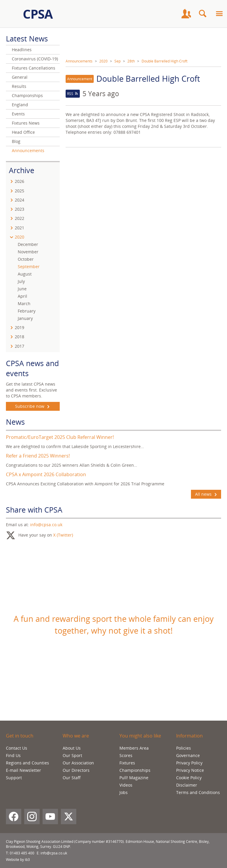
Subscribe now (33, 406)
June (22, 289)
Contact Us (17, 748)
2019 (20, 327)
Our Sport (72, 755)
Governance (188, 755)
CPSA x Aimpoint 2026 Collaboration (46, 474)
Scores (126, 755)
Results (19, 86)
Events (18, 114)
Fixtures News (26, 123)
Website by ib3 (18, 860)
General (20, 77)
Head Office (23, 132)
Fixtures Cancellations (34, 68)
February (27, 311)
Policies (184, 748)
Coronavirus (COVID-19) (35, 59)
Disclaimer (187, 785)
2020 (103, 61)
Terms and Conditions (198, 792)
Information (189, 736)
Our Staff (72, 778)
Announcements (79, 61)
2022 (20, 218)
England (20, 105)
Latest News (27, 38)
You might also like (140, 736)
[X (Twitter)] (69, 817)
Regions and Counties (27, 763)
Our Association (78, 763)
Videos (126, 785)
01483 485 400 (22, 853)
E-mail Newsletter (23, 770)
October (26, 259)
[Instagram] (32, 817)
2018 (20, 337)
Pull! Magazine (134, 778)
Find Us (13, 755)
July (21, 281)
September (29, 266)
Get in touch (20, 736)
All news (206, 494)
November (28, 252)
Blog (16, 141)
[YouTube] (50, 817)
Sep (117, 61)
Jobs (124, 792)
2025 (20, 191)
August (25, 274)
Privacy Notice (190, 770)
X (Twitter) (63, 535)
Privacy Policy (189, 763)
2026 (20, 181)
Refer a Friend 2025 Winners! (38, 456)
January (25, 318)
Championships (27, 95)
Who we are (76, 736)
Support (14, 778)
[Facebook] (14, 817)
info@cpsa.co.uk (46, 525)
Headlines (22, 50)
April (22, 296)
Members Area (134, 748)
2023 (20, 209)
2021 (20, 228)
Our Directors (76, 770)
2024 (20, 200)
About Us (72, 748)
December (28, 244)
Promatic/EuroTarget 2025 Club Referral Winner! (60, 437)
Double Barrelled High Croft (164, 61)
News (15, 422)
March (24, 303)
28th (131, 61)
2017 (20, 346)
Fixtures (127, 763)
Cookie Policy (189, 778)
